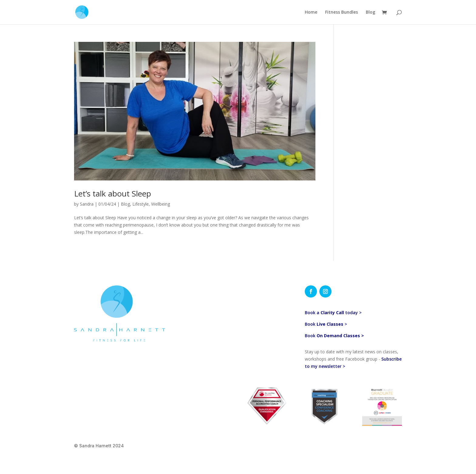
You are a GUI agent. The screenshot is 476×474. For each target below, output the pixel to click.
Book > (326, 324)
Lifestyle (141, 204)
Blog (371, 12)
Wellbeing (161, 204)
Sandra (87, 204)
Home (311, 12)
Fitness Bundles (342, 12)
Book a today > (333, 313)
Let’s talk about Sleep (113, 193)
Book (334, 336)
